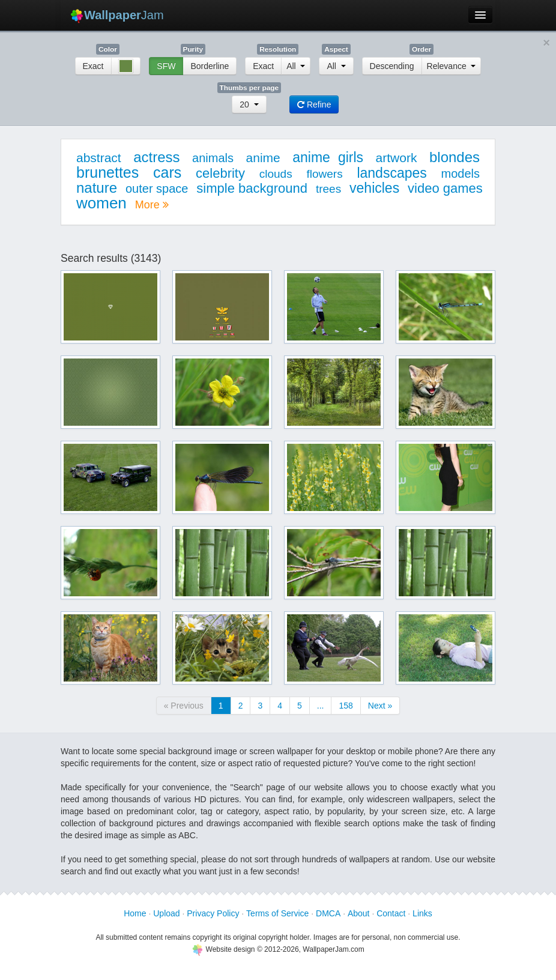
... (321, 706)
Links (422, 913)
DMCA (328, 913)
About (359, 913)
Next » (380, 706)
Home (135, 913)
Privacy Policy (213, 913)
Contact (391, 913)
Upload (166, 913)
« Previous (184, 706)
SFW (166, 66)
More (152, 205)
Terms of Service (277, 913)
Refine (314, 104)
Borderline (210, 66)
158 (346, 706)
